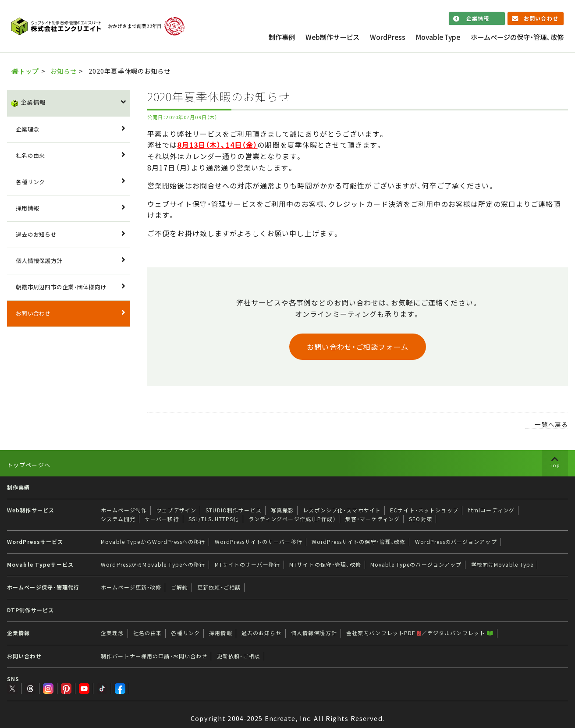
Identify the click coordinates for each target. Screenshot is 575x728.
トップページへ (29, 465)
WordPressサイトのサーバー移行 (259, 542)
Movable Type (438, 37)
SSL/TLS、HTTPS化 (214, 519)
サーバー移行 (162, 519)
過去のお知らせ (36, 234)
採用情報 (27, 208)
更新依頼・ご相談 (219, 587)
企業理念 (27, 129)
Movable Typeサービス (40, 565)
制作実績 (18, 487)
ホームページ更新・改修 (131, 587)
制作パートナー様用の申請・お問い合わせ (154, 656)
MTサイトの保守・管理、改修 (325, 565)
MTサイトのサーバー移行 (247, 565)
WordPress (388, 37)
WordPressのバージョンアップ (456, 542)
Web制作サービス (332, 37)
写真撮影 (282, 510)
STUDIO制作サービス (233, 510)
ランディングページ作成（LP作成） (292, 519)
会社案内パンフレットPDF (384, 633)
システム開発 (118, 519)
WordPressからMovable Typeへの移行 (153, 565)
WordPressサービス (35, 542)
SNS (13, 679)
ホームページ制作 (124, 510)
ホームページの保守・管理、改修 (517, 37)
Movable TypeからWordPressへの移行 (153, 542)
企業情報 (478, 18)
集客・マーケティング (373, 519)
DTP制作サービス (30, 610)
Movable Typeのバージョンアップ (416, 565)
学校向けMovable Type (502, 565)
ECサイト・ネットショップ (424, 510)
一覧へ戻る (551, 424)
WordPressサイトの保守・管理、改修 (359, 542)
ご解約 (179, 587)
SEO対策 (421, 519)
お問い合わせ (541, 18)
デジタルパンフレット (460, 633)
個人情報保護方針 (39, 261)
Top (555, 465)
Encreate (280, 710)
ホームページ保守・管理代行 (43, 587)
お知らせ (64, 71)
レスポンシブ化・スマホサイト (342, 510)
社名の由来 (30, 155)
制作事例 (282, 37)
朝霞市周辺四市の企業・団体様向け (61, 287)
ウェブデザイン (176, 510)
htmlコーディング (491, 510)
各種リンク (30, 182)
